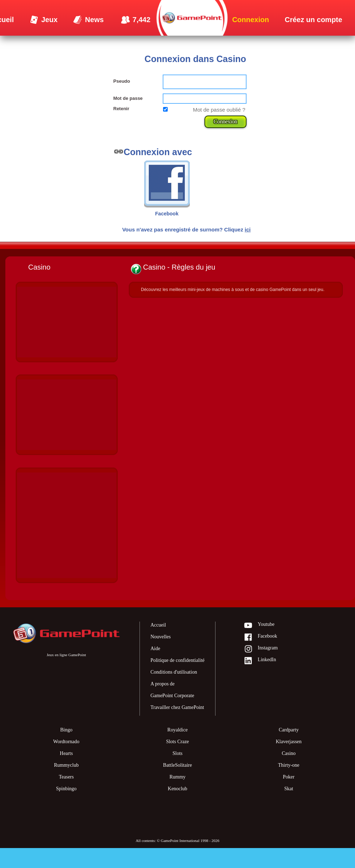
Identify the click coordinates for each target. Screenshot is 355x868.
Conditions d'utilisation (174, 672)
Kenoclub (177, 789)
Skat (289, 789)
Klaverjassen (289, 742)
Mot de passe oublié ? (219, 110)
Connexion (225, 121)
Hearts (67, 753)
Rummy (177, 777)
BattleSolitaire (177, 765)
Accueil (158, 625)
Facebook (260, 637)
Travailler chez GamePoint (177, 707)
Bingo (66, 730)
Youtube (259, 626)
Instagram (261, 649)
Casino (289, 753)
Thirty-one (289, 765)
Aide (155, 649)
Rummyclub (66, 765)
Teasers (66, 777)
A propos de (163, 684)
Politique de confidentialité (178, 660)
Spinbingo (66, 789)
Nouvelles (161, 637)
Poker (289, 777)
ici (248, 229)
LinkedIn (260, 661)
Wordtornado (66, 742)
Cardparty (289, 730)
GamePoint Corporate (172, 696)
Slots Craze (177, 742)
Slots (177, 753)
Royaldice (177, 730)
